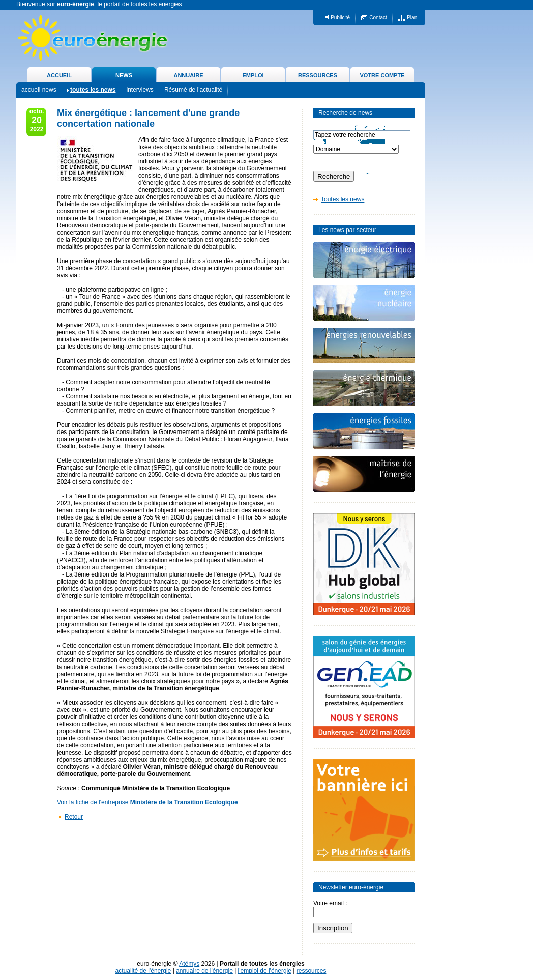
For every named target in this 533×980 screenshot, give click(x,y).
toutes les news (93, 90)
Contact (378, 18)
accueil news (39, 90)
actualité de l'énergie (143, 971)
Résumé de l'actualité (193, 90)
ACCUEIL (59, 75)
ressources (312, 971)
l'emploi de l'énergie (265, 971)
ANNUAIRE (188, 75)
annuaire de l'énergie (204, 971)
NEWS (124, 75)
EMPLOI (253, 75)
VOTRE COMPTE (382, 75)
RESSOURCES (318, 75)
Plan (412, 18)
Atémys (189, 964)
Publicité (340, 18)
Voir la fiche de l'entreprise (147, 802)
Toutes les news (343, 199)
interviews (140, 90)
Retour (74, 817)
